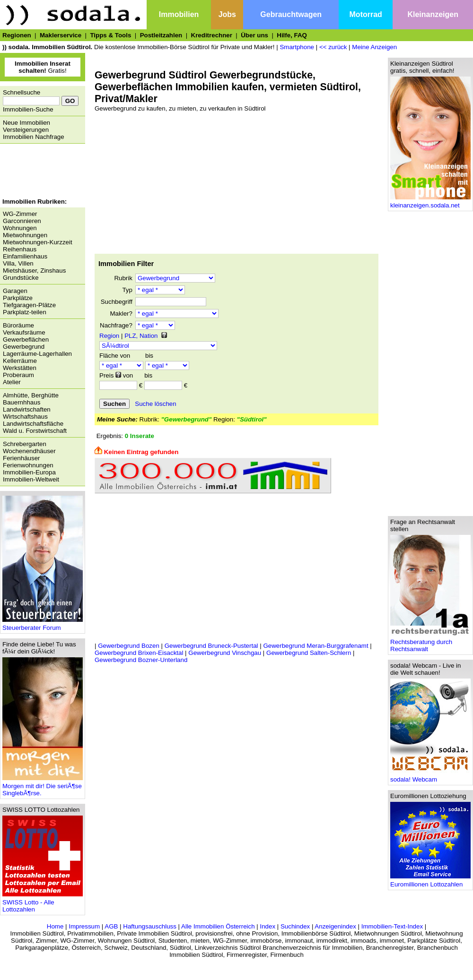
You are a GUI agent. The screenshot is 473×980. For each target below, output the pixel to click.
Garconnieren (22, 221)
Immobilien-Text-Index (392, 926)
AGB (111, 926)
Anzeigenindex (335, 926)
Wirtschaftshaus (25, 417)
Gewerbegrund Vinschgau (225, 653)
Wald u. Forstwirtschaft (35, 431)
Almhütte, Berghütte (31, 395)
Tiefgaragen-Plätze (29, 305)
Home (55, 926)
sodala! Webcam (430, 777)
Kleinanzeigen (433, 14)
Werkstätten (20, 368)
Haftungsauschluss (150, 926)
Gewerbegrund (24, 347)
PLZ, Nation (141, 336)
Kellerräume (20, 361)
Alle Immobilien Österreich (218, 926)
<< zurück (333, 47)
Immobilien (179, 14)
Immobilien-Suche (28, 109)
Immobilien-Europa (29, 472)
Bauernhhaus (22, 402)
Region (109, 336)
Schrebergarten (25, 444)
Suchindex (295, 926)
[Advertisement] (40, 172)
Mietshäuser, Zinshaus (34, 271)
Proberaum (18, 375)
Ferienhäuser (22, 458)
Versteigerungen (26, 130)
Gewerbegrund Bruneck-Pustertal (211, 646)
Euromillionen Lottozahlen (430, 881)
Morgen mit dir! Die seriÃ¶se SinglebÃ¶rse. (43, 787)
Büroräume (18, 325)
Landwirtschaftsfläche (33, 424)
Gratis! (43, 67)
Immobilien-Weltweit (31, 479)
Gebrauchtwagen (291, 14)
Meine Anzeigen (374, 47)
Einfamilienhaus (25, 256)
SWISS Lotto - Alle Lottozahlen (43, 903)
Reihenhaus (20, 249)
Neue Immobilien (26, 123)
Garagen (15, 291)
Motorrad (366, 14)
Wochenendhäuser (29, 451)
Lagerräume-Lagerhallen (37, 354)
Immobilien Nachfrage (34, 137)
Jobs (227, 14)
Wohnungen (20, 228)
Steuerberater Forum (43, 625)
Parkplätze (18, 298)
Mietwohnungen (25, 235)
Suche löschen (155, 404)
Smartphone (297, 47)
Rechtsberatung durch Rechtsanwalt (430, 643)
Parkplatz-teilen (25, 312)
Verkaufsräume (24, 332)
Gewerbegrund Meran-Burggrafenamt (315, 646)
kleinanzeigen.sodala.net (430, 202)
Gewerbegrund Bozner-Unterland (141, 660)
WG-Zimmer (20, 214)
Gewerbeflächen (26, 340)
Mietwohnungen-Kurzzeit (38, 242)
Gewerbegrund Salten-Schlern (309, 653)
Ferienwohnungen (28, 465)
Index (267, 926)
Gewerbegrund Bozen (129, 646)
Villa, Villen (18, 263)
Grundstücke (21, 278)
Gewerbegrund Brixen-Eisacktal (139, 653)
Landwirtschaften (27, 409)
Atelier (12, 382)
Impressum (84, 926)
